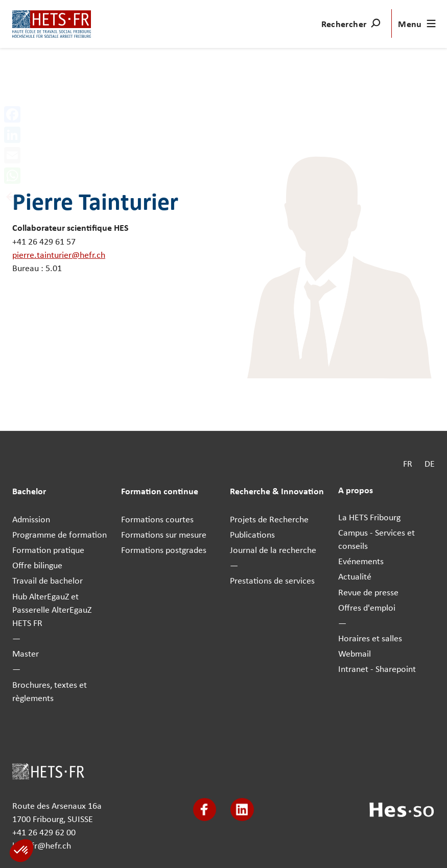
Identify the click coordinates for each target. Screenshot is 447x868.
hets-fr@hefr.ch (42, 845)
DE (430, 463)
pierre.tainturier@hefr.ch (59, 255)
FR (408, 463)
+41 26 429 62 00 (44, 832)
